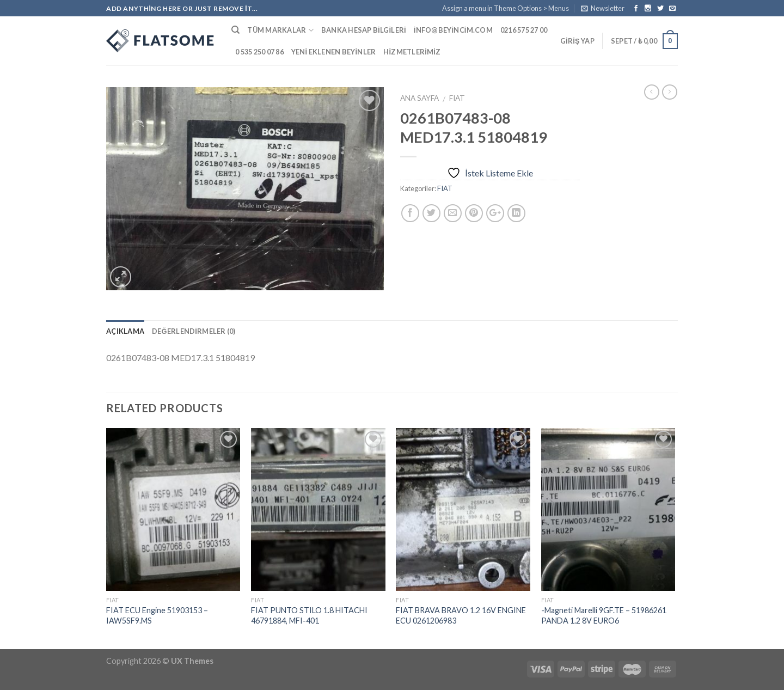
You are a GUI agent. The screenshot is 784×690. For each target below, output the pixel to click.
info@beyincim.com (453, 30)
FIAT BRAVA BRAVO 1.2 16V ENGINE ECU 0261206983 (461, 615)
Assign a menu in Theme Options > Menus (506, 8)
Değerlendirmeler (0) (194, 331)
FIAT (457, 98)
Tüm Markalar (280, 30)
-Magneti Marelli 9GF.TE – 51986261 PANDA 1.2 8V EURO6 (604, 615)
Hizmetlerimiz (412, 52)
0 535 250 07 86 (259, 52)
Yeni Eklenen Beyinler (334, 52)
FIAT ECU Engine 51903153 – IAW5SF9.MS (157, 615)
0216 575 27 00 (524, 30)
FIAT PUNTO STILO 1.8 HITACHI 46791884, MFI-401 (309, 615)
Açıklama (125, 331)
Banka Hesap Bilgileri (364, 30)
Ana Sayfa (419, 98)
